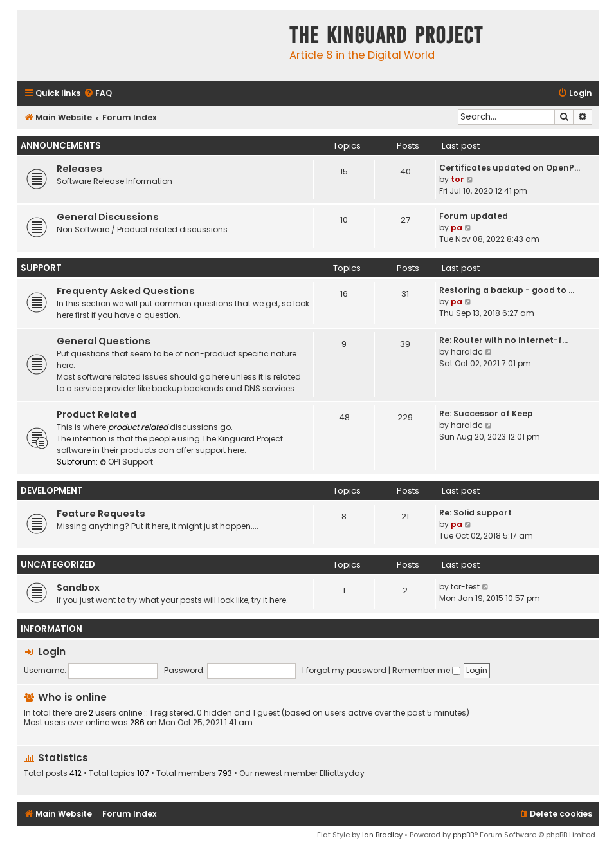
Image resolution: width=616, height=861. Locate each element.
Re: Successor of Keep (486, 413)
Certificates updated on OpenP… (510, 168)
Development (52, 491)
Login (52, 652)
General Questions (104, 341)
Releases (79, 169)
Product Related (96, 414)
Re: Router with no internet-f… (503, 340)
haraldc (467, 352)
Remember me (426, 670)
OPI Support (126, 462)
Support (41, 268)
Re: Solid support (476, 513)
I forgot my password (344, 670)
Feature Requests (101, 514)
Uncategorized (58, 565)
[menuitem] (98, 94)
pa (457, 227)
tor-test (465, 587)
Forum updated (474, 216)
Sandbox (78, 588)
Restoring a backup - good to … (507, 290)
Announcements (61, 146)
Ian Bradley (382, 835)
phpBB (463, 835)
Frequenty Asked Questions (126, 291)
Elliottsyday (342, 773)
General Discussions (108, 217)
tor (457, 179)
